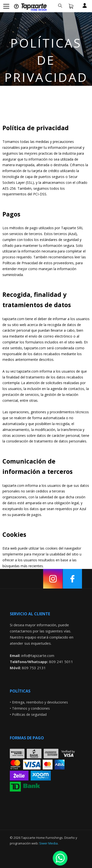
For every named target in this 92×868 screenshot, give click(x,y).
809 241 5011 (61, 662)
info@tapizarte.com (38, 655)
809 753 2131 (34, 668)
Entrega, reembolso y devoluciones (40, 702)
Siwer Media (48, 843)
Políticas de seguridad (29, 714)
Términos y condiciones (31, 708)
